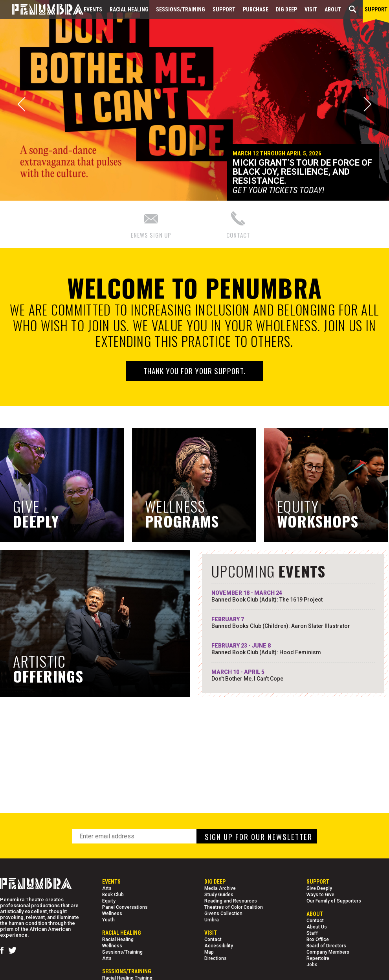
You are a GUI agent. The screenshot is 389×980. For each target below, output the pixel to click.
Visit (311, 9)
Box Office (318, 939)
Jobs (312, 965)
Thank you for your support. (194, 371)
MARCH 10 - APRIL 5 (293, 675)
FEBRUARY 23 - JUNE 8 (293, 649)
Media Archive (220, 888)
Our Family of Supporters (334, 901)
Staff (312, 933)
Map (209, 952)
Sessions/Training (181, 9)
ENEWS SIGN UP (151, 224)
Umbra (212, 920)
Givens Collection (223, 914)
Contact (213, 939)
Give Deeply (319, 888)
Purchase (256, 9)
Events (93, 9)
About (333, 9)
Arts (107, 888)
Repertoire (318, 958)
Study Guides (219, 895)
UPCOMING (269, 571)
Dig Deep (286, 9)
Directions (216, 958)
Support (224, 9)
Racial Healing (129, 9)
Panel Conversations (125, 907)
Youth (108, 920)
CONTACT (238, 224)
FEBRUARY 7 (293, 623)
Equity (109, 901)
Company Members (328, 952)
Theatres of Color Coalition (234, 907)
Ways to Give (320, 895)
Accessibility (219, 946)
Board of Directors (326, 946)
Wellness (112, 914)
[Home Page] (42, 10)
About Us (317, 927)
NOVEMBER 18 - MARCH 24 (293, 596)
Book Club (113, 895)
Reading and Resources (231, 901)
